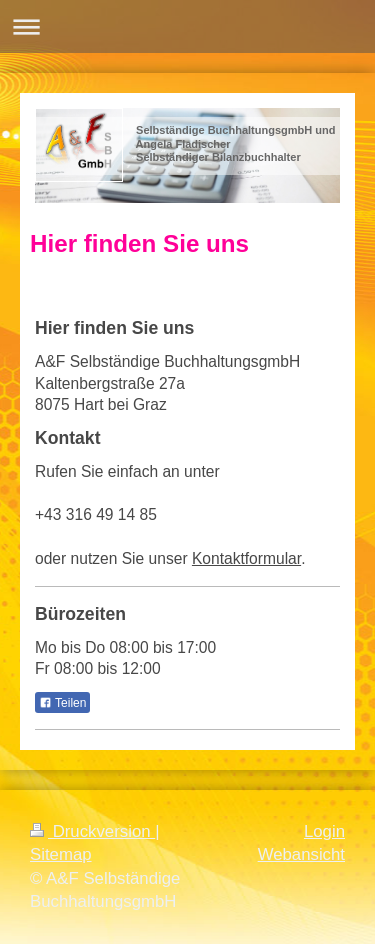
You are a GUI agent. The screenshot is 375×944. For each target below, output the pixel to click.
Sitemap (61, 854)
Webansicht (301, 854)
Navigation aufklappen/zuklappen (187, 26)
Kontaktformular (246, 558)
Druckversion (92, 831)
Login (324, 831)
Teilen (62, 703)
